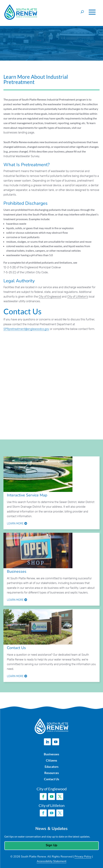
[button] (92, 12)
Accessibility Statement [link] (52, 861)
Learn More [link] (17, 523)
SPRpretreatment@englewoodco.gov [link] (26, 329)
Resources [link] (52, 773)
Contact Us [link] (16, 648)
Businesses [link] (17, 572)
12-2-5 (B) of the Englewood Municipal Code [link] (31, 267)
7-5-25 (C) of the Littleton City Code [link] (26, 272)
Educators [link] (52, 767)
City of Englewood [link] (50, 297)
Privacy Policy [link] (83, 857)
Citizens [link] (51, 760)
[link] (38, 475)
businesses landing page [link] (19, 132)
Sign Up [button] (51, 845)
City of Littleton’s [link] (78, 297)
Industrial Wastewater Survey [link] (21, 156)
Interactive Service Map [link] (27, 495)
